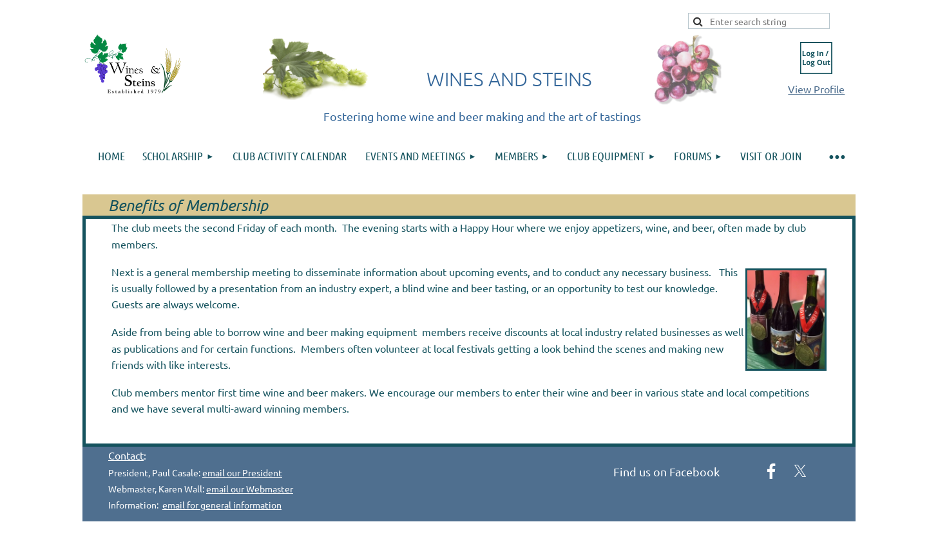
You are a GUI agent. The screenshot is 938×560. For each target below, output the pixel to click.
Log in (816, 58)
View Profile (816, 89)
